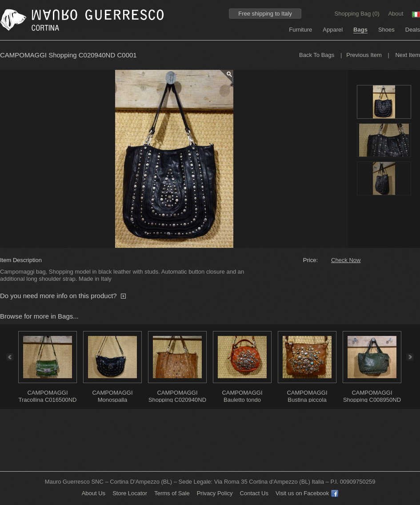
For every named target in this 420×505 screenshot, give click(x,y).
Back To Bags (317, 55)
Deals (413, 30)
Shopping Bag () (358, 14)
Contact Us (254, 493)
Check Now (346, 260)
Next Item (408, 55)
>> (412, 357)
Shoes (386, 30)
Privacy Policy (215, 493)
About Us (94, 493)
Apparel (333, 30)
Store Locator (130, 493)
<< (8, 357)
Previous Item (364, 55)
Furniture (300, 30)
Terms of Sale (172, 493)
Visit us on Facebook (307, 493)
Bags (360, 30)
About (396, 14)
